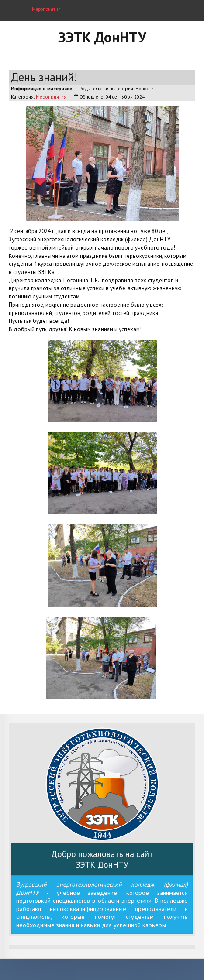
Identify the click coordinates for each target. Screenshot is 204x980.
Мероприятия (51, 97)
